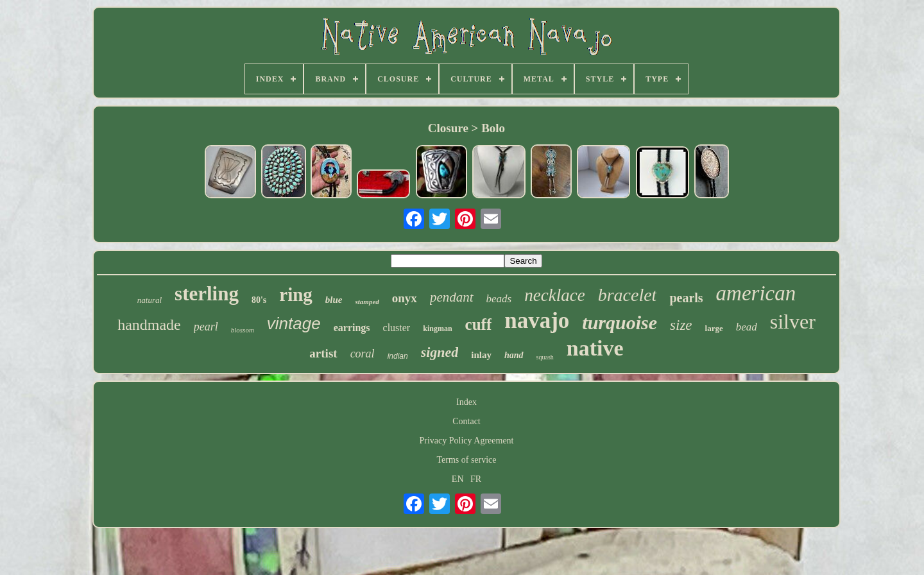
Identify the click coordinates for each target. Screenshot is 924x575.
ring (296, 295)
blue (334, 300)
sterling (207, 294)
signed (440, 352)
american (756, 293)
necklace (554, 295)
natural (150, 300)
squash (545, 357)
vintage (294, 323)
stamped (367, 302)
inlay (481, 355)
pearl (206, 327)
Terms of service (466, 460)
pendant (452, 297)
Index (466, 402)
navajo (537, 321)
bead (747, 327)
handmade (149, 325)
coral (363, 354)
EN (458, 479)
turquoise (620, 322)
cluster (397, 328)
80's (259, 300)
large (714, 328)
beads (499, 299)
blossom (243, 330)
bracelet (628, 295)
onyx (405, 298)
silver (793, 322)
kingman (437, 329)
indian (398, 356)
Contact (466, 421)
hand (514, 355)
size (681, 325)
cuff (479, 324)
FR (476, 479)
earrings (352, 328)
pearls (686, 298)
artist (323, 353)
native (595, 348)
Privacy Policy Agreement (467, 441)
